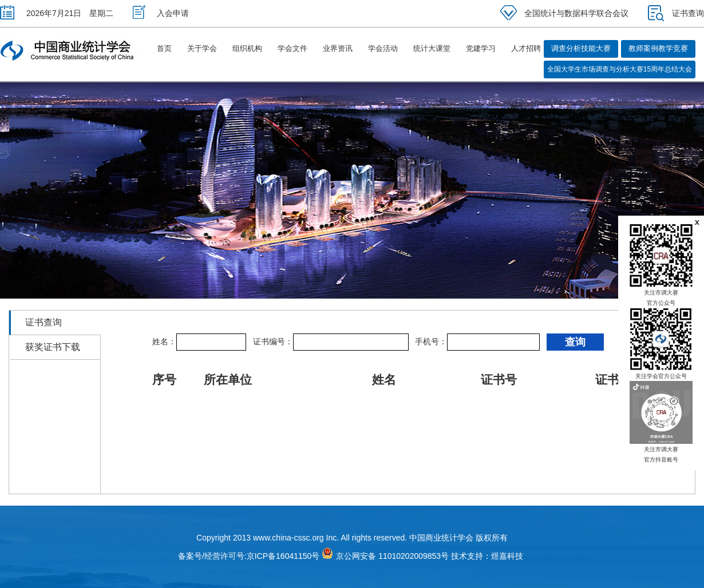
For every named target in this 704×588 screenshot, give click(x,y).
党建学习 (481, 48)
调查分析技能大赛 (581, 48)
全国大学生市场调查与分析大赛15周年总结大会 (620, 69)
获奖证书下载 (53, 347)
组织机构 (247, 48)
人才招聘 (526, 48)
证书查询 (676, 13)
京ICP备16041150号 (283, 556)
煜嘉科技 (507, 556)
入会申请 (161, 13)
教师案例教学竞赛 (658, 48)
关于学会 (202, 48)
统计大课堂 (432, 48)
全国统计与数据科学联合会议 (564, 13)
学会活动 (383, 48)
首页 (164, 48)
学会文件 (292, 48)
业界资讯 (338, 48)
